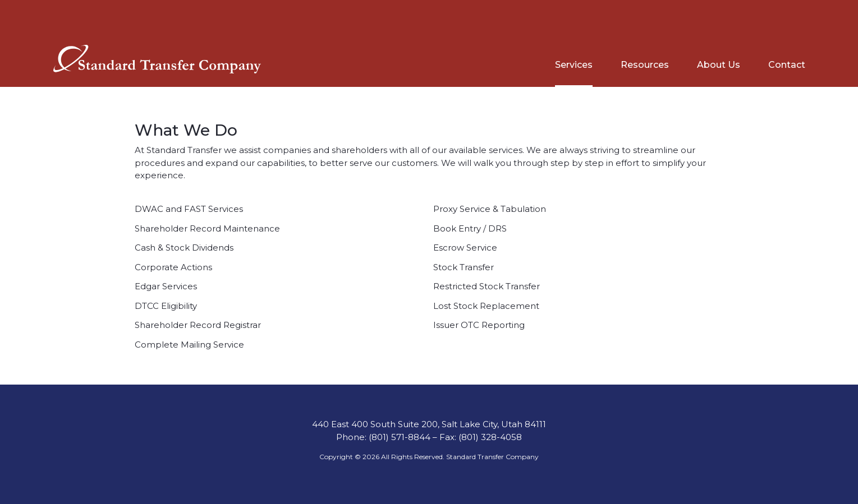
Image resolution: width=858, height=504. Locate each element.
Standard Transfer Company (492, 457)
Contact (787, 65)
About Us (719, 65)
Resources (645, 65)
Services (574, 65)
